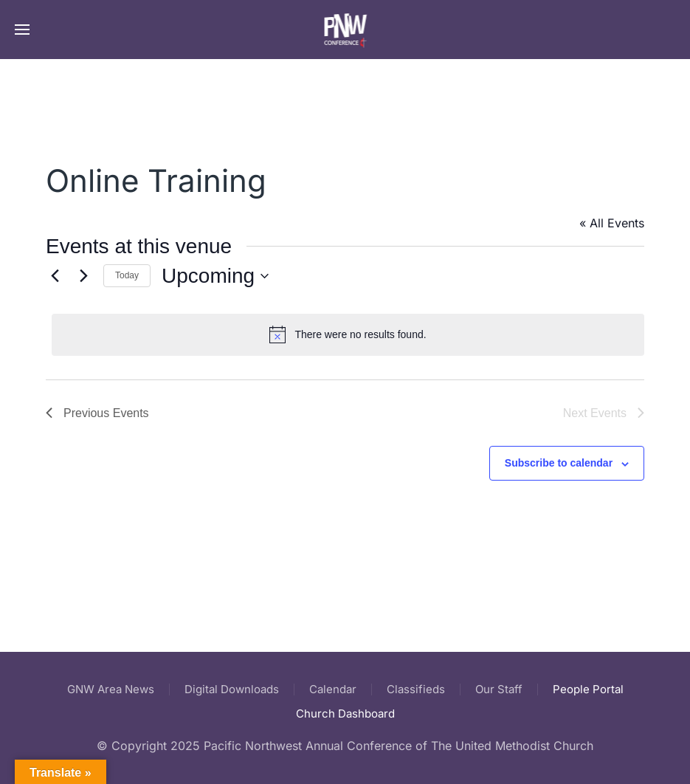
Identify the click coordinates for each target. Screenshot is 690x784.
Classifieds (416, 689)
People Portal (588, 689)
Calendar (333, 689)
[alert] (348, 334)
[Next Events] (83, 276)
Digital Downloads (232, 689)
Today (127, 275)
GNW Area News (111, 689)
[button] (22, 30)
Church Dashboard (345, 713)
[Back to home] (345, 30)
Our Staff (499, 689)
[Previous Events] (55, 276)
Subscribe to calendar (559, 463)
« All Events (612, 223)
